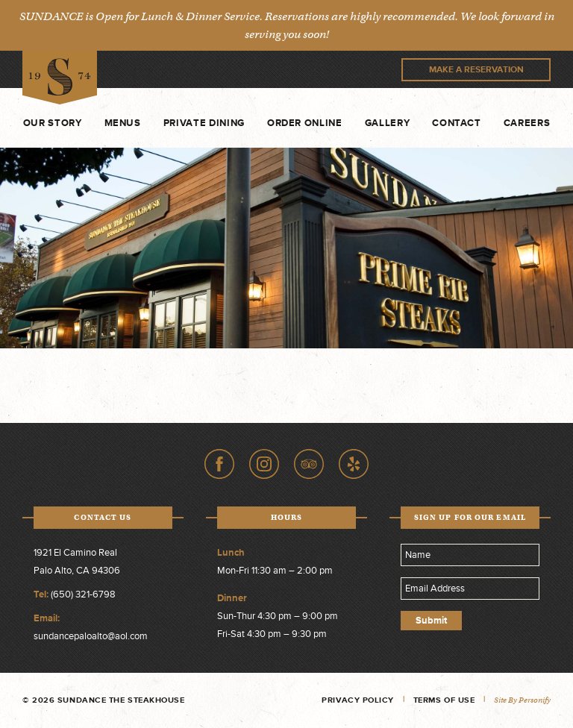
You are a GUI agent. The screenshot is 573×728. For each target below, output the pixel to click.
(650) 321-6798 (83, 594)
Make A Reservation (476, 70)
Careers (527, 123)
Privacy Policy (358, 700)
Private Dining (204, 123)
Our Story (53, 123)
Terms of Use (444, 700)
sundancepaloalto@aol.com (91, 636)
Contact (457, 123)
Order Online (305, 123)
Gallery (388, 123)
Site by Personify (522, 700)
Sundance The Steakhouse (60, 78)
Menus (123, 123)
